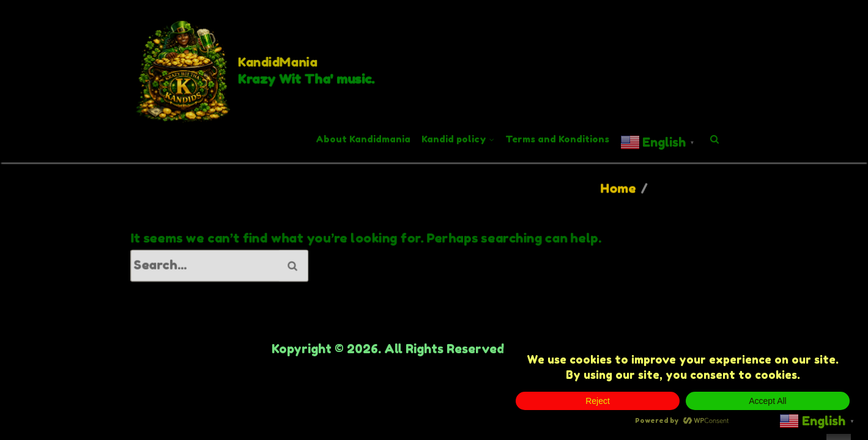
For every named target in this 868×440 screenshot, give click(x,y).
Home (618, 189)
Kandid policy (454, 139)
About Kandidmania (363, 139)
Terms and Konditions (557, 139)
